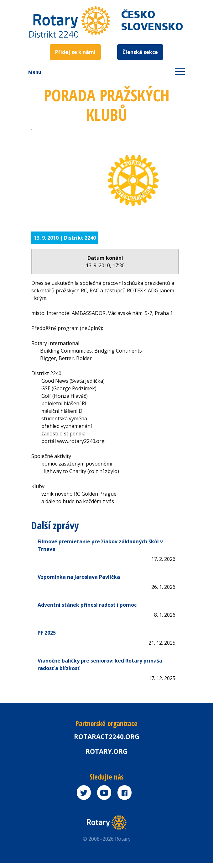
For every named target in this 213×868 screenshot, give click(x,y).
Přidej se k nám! (75, 52)
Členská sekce (140, 52)
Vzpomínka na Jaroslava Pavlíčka (79, 577)
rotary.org (106, 751)
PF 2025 (47, 633)
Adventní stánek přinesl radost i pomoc (87, 605)
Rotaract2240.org (107, 737)
